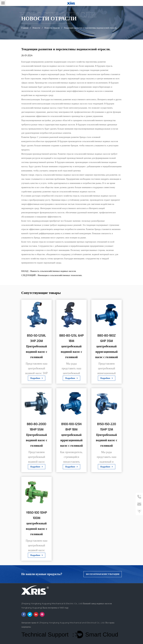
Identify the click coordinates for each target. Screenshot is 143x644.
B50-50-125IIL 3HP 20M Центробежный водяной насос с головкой (37, 347)
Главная (25, 28)
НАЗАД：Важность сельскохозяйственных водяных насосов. (49, 271)
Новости (36, 28)
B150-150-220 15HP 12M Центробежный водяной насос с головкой (106, 435)
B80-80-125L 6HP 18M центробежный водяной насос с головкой (71, 347)
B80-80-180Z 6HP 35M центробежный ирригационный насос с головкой (107, 347)
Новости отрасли (52, 28)
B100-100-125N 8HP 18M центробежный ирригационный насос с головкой (72, 435)
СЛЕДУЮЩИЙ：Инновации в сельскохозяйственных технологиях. (52, 275)
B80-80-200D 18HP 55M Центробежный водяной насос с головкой (37, 435)
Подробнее (37, 378)
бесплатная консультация (103, 574)
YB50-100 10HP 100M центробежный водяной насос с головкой (37, 523)
